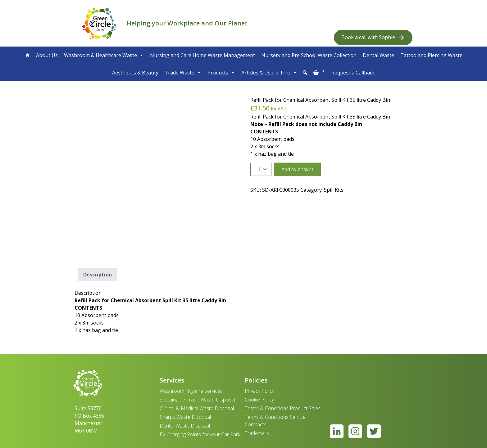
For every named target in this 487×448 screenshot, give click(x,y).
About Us (47, 55)
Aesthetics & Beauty (135, 73)
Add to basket (297, 169)
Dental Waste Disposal (185, 426)
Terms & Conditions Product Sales (283, 408)
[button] (305, 73)
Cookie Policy (259, 400)
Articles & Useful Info (269, 73)
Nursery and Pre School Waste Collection (309, 55)
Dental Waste (378, 55)
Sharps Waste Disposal (185, 417)
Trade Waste (183, 73)
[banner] (99, 23)
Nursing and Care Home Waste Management (203, 55)
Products (221, 73)
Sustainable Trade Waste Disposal (197, 400)
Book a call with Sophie (373, 38)
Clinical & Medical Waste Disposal (197, 408)
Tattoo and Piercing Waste (431, 55)
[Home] (27, 55)
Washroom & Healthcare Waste (104, 55)
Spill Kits (334, 190)
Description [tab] (98, 275)
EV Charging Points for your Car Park (200, 434)
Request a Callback (353, 73)
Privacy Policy (259, 391)
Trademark (257, 433)
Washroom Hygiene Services (191, 391)
